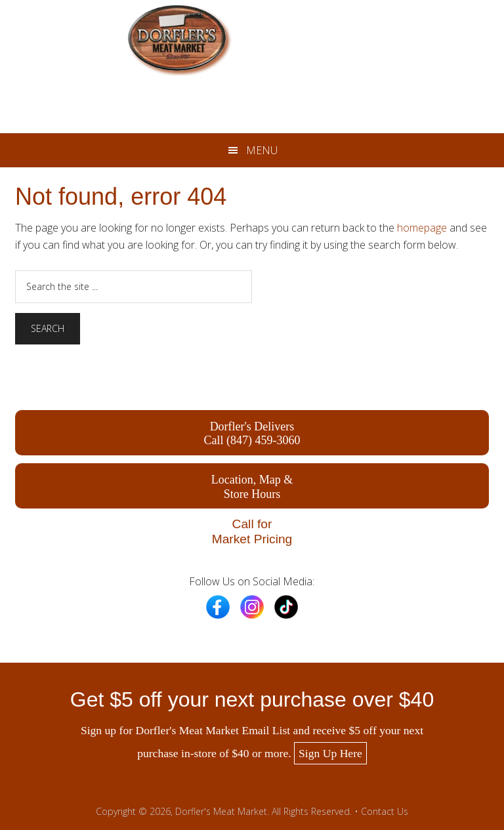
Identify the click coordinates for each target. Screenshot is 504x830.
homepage (422, 228)
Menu (262, 150)
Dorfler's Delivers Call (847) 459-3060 (252, 434)
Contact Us (385, 811)
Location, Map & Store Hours (252, 487)
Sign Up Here (330, 753)
